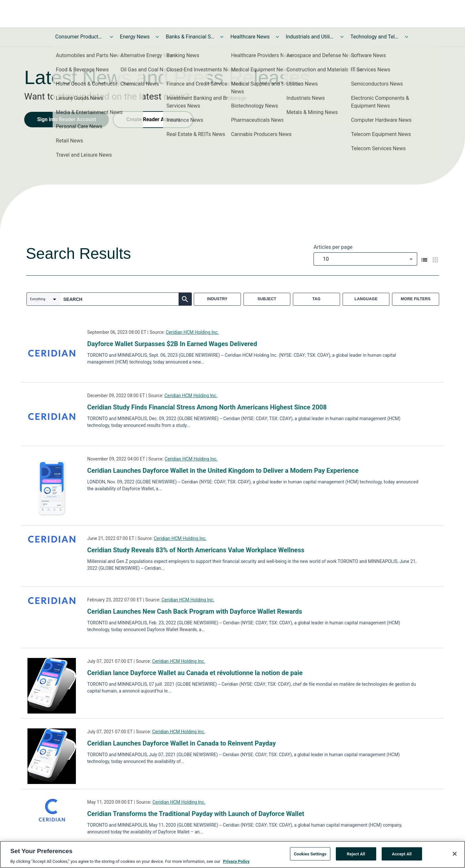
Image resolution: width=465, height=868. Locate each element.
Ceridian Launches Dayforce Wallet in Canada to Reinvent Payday (181, 743)
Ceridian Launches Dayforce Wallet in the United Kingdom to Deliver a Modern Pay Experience (223, 471)
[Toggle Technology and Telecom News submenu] (407, 37)
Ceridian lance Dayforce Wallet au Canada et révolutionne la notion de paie (195, 673)
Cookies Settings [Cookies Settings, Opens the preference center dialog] (310, 857)
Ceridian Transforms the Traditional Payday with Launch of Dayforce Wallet (196, 814)
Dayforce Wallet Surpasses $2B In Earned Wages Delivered (172, 344)
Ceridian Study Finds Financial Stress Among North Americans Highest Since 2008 (207, 407)
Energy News (135, 37)
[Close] (455, 856)
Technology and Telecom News (375, 37)
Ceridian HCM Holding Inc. (192, 332)
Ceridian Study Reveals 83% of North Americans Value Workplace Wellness (196, 550)
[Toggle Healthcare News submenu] (277, 37)
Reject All (356, 857)
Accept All (402, 857)
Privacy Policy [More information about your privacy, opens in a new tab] (236, 864)
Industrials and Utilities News (310, 37)
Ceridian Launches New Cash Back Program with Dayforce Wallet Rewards (195, 611)
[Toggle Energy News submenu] (157, 37)
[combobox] (365, 259)
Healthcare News (250, 37)
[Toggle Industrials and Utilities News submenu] (342, 37)
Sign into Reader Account (67, 119)
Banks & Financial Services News (190, 37)
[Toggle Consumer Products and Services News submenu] (111, 37)
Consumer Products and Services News (79, 37)
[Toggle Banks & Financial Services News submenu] (222, 37)
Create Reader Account (153, 119)
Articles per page (333, 247)
